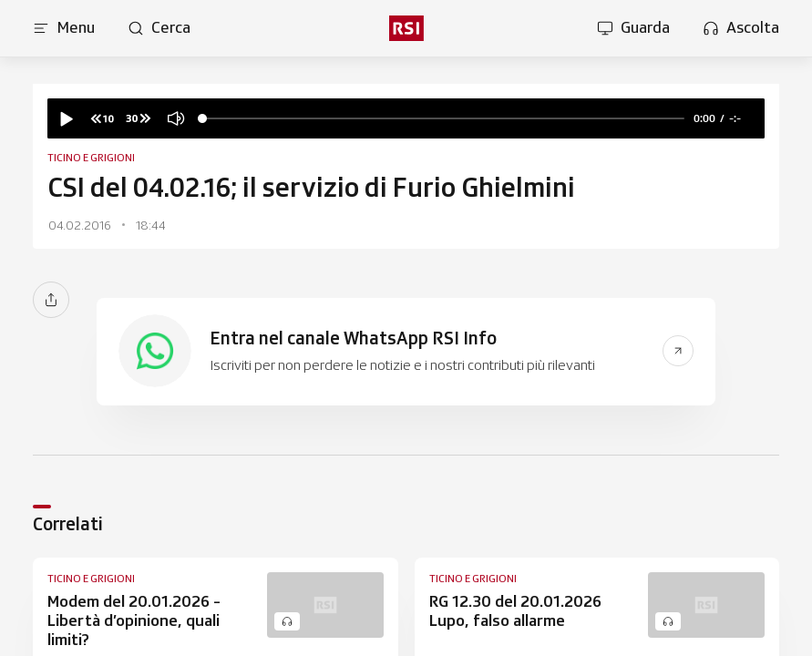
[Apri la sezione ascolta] (741, 28)
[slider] (443, 119)
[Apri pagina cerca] (159, 28)
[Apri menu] (64, 28)
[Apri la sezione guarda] (633, 28)
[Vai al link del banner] (678, 351)
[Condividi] (51, 300)
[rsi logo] (406, 28)
